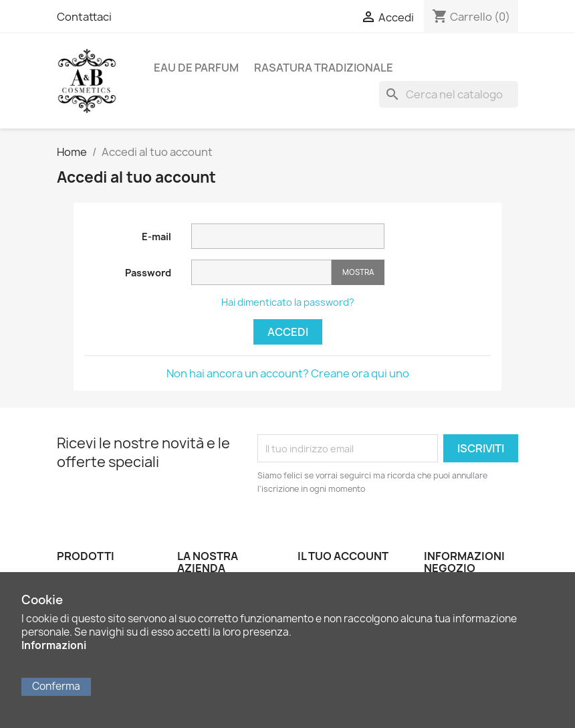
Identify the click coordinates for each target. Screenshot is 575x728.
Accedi (288, 332)
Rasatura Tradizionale (324, 68)
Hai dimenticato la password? (288, 302)
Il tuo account (343, 556)
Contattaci (84, 17)
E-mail (156, 237)
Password (148, 273)
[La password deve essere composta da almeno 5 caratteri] (261, 272)
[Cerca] (449, 94)
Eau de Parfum (196, 68)
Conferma (56, 686)
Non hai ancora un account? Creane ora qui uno (288, 373)
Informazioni (54, 645)
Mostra (358, 272)
